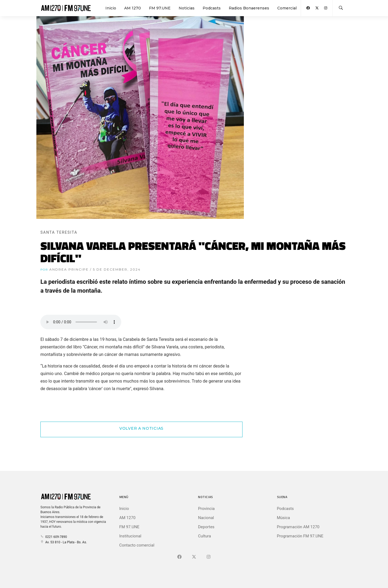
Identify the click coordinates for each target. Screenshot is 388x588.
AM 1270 (133, 8)
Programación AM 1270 (298, 527)
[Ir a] (209, 557)
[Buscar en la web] (341, 8)
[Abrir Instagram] (326, 8)
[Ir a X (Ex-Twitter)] (194, 557)
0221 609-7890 (54, 537)
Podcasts (212, 8)
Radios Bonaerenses (249, 8)
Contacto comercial (137, 545)
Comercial (287, 8)
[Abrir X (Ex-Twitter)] (317, 8)
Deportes (206, 527)
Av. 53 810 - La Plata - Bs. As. (64, 542)
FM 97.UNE (160, 8)
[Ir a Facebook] (179, 557)
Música (284, 518)
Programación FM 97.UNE (300, 536)
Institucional (130, 536)
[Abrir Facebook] (308, 8)
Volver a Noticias (141, 428)
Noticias (187, 8)
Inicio (111, 8)
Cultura (205, 536)
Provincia (206, 509)
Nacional (206, 518)
